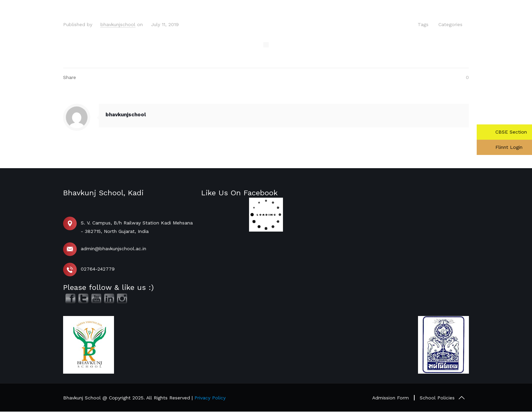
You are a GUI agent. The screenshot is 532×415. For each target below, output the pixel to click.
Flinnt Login (508, 147)
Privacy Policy (210, 398)
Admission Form (391, 398)
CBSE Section (510, 132)
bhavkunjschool (118, 24)
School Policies (437, 398)
